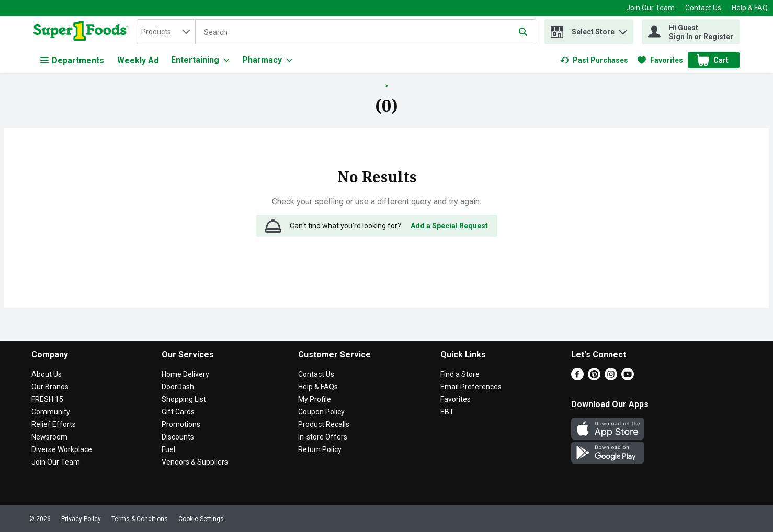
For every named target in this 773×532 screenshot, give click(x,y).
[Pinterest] (594, 378)
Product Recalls (324, 424)
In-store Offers (323, 437)
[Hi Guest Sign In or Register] (691, 32)
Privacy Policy (81, 519)
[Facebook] (577, 378)
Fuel (168, 449)
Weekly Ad (138, 60)
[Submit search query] (523, 32)
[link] (594, 60)
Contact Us (703, 8)
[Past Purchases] (594, 60)
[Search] (366, 32)
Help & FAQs (318, 387)
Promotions (181, 424)
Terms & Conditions (140, 519)
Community (51, 412)
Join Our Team (650, 8)
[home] (83, 32)
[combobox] (166, 32)
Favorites (456, 399)
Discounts (178, 437)
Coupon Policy (321, 412)
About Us (47, 374)
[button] (623, 30)
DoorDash (178, 387)
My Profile (315, 399)
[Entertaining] (200, 60)
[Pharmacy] (267, 60)
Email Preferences (471, 387)
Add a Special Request (449, 226)
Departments (72, 60)
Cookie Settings (201, 519)
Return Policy (320, 449)
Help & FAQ (750, 8)
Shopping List (184, 399)
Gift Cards (178, 412)
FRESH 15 (47, 399)
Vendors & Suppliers (195, 462)
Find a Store (460, 374)
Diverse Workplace (62, 449)
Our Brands (50, 387)
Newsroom (49, 437)
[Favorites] (660, 60)
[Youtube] (628, 378)
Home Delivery (185, 374)
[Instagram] (611, 378)
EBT (447, 412)
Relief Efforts (54, 424)
